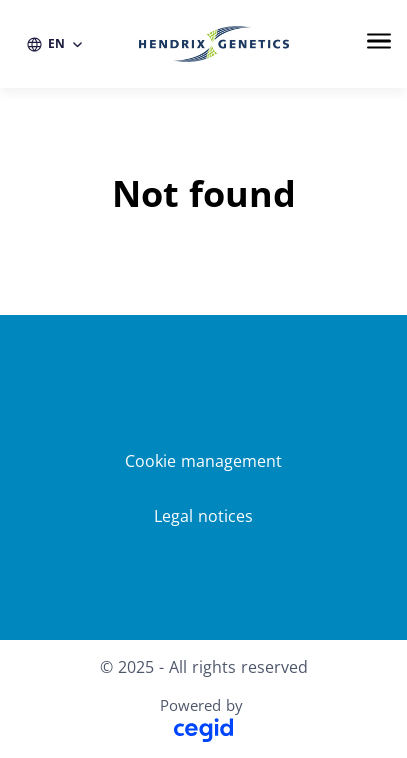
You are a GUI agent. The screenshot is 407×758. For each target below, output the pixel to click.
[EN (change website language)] (55, 44)
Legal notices (203, 516)
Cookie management (203, 461)
